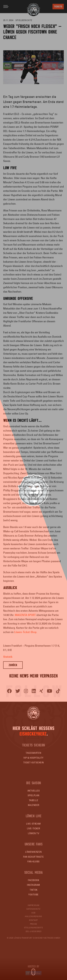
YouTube (33, 895)
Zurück (13, 665)
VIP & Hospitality (33, 758)
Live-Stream (33, 824)
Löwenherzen (33, 852)
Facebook (33, 880)
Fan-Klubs (33, 861)
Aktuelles (34, 791)
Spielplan (33, 795)
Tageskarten (33, 753)
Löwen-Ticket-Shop (25, 632)
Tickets (58, 7)
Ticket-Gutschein (34, 762)
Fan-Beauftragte (33, 857)
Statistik (8, 657)
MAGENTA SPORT (25, 615)
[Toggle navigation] (6, 6)
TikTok (33, 890)
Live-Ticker (33, 828)
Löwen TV (33, 833)
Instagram (33, 885)
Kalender (34, 805)
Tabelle (34, 800)
